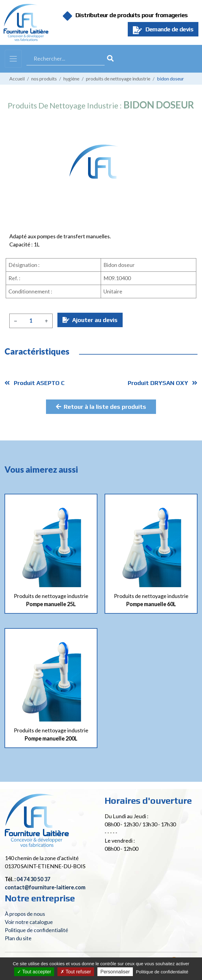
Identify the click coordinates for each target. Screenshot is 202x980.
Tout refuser (76, 972)
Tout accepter (34, 972)
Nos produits (44, 78)
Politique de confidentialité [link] (162, 972)
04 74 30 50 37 (33, 879)
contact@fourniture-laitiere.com (45, 887)
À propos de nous (25, 914)
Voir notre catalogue (29, 922)
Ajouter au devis (90, 320)
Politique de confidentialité (37, 930)
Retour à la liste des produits (101, 407)
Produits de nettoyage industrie (118, 78)
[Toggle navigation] (13, 59)
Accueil (17, 78)
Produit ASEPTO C (35, 383)
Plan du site (18, 938)
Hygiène (71, 78)
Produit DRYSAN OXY (163, 383)
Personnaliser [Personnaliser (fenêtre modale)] (115, 972)
